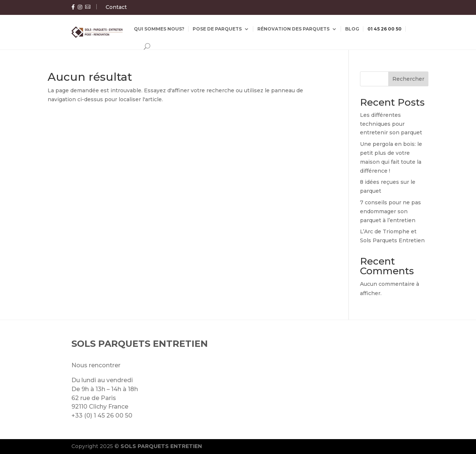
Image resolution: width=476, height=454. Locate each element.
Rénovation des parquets (293, 29)
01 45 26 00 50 (385, 29)
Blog (352, 29)
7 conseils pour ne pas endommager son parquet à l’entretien (390, 211)
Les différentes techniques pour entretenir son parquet (391, 124)
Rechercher (408, 79)
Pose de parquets (217, 29)
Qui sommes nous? (159, 29)
